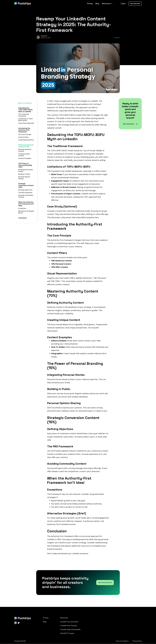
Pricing (90, 4)
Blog (97, 4)
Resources (64, 618)
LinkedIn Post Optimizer (69, 622)
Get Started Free (105, 582)
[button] (107, 4)
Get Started (135, 4)
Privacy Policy (137, 641)
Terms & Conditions (122, 641)
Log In (123, 4)
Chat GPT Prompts (67, 633)
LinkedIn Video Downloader (70, 629)
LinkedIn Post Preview (68, 626)
